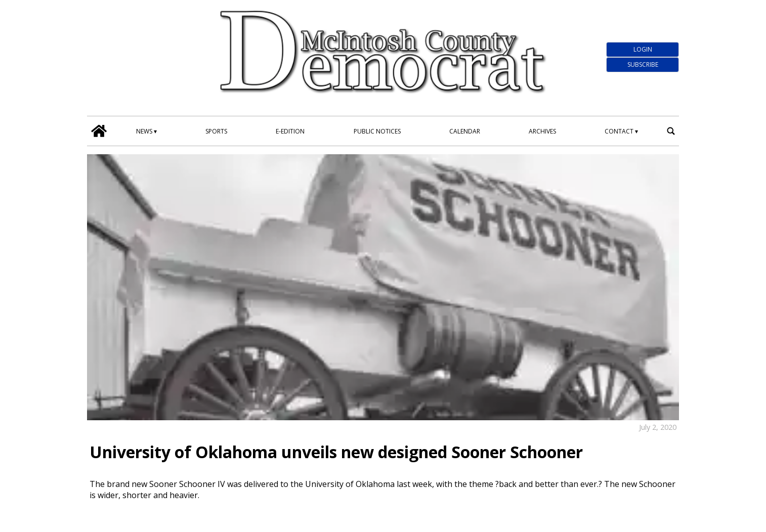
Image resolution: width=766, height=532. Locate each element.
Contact (619, 131)
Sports (216, 131)
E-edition (290, 131)
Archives (542, 131)
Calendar (465, 131)
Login (643, 49)
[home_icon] (99, 131)
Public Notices (377, 131)
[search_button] (671, 131)
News (144, 131)
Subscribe (643, 64)
